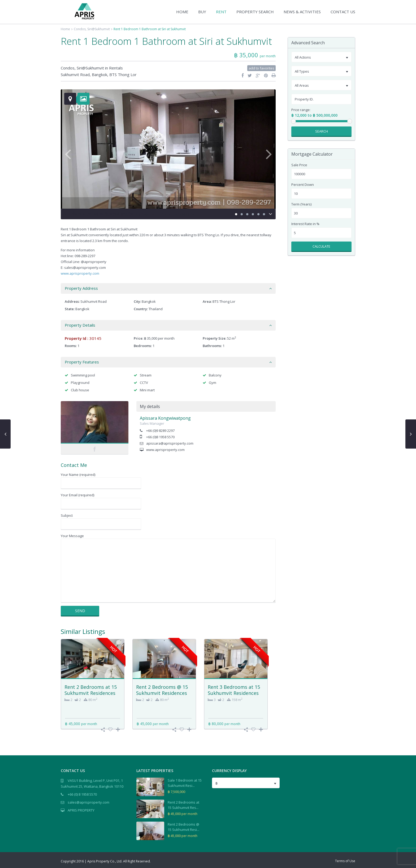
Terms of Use (345, 861)
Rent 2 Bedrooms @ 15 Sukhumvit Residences (162, 690)
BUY (202, 12)
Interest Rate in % (305, 224)
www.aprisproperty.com (80, 273)
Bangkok (99, 74)
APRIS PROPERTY (81, 810)
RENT (221, 12)
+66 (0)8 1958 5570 (160, 437)
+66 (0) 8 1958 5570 (82, 794)
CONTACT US (343, 12)
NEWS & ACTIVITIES (302, 12)
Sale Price (299, 165)
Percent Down (303, 185)
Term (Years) (301, 204)
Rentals (116, 68)
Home (65, 29)
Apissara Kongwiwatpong (165, 418)
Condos (80, 29)
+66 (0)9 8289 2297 (160, 431)
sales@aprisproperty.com (88, 802)
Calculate (321, 246)
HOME (182, 12)
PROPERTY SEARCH (255, 12)
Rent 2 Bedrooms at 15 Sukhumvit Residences (91, 690)
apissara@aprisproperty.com (170, 443)
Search (322, 131)
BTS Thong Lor (123, 74)
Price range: (301, 110)
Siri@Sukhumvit (99, 29)
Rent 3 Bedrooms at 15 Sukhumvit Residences (234, 690)
